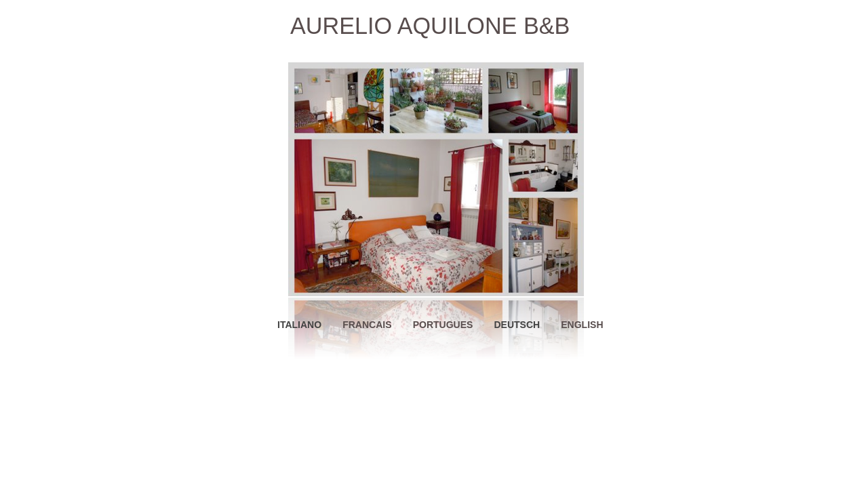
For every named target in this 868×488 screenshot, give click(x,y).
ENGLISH (582, 325)
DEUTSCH (517, 325)
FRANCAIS (367, 325)
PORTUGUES (443, 325)
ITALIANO (299, 325)
